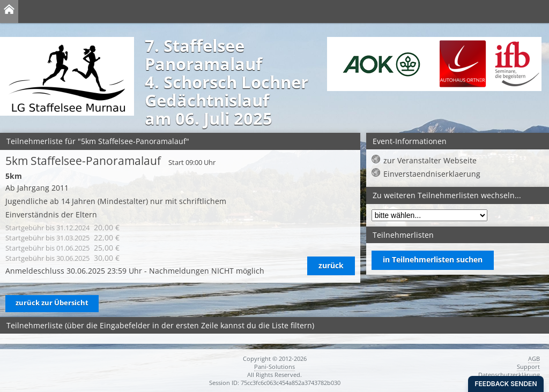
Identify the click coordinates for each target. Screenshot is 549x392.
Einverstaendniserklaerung (432, 174)
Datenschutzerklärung (509, 375)
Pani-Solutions (274, 367)
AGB (534, 359)
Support (528, 367)
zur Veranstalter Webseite (430, 160)
